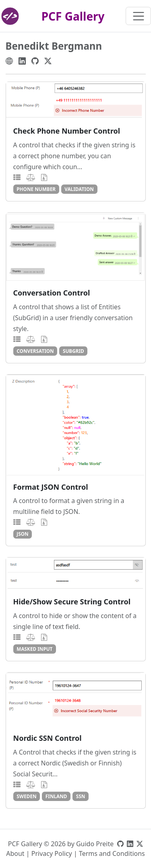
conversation (35, 351)
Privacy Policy (52, 853)
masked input (34, 649)
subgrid (73, 351)
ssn (81, 796)
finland (56, 796)
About (15, 853)
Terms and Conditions (112, 853)
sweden (26, 796)
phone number (36, 189)
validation (79, 189)
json (22, 534)
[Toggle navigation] (138, 16)
